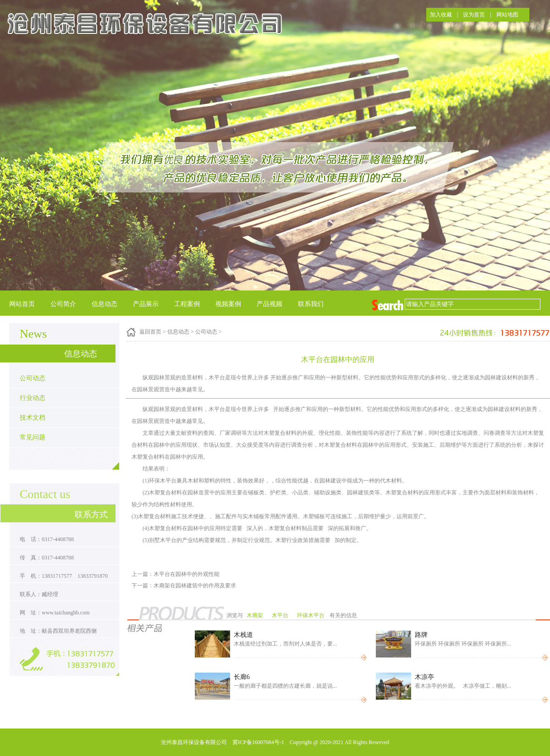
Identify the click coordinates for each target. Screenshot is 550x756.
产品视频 (269, 304)
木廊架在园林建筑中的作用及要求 (195, 586)
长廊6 (242, 677)
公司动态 (33, 378)
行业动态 (33, 398)
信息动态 (104, 304)
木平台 (281, 615)
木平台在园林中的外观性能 (187, 574)
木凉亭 (424, 677)
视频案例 (228, 304)
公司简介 (63, 304)
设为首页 (474, 15)
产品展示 (146, 304)
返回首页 (150, 332)
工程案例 (187, 304)
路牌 (421, 635)
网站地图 (507, 15)
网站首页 (22, 304)
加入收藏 (441, 15)
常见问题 (33, 437)
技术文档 (33, 418)
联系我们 (311, 304)
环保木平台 (311, 615)
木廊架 (256, 615)
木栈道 (243, 635)
